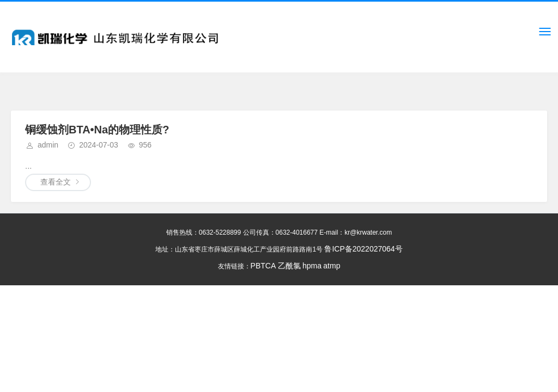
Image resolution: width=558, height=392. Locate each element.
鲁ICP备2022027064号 (363, 249)
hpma (312, 266)
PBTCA (263, 266)
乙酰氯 (289, 266)
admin (48, 145)
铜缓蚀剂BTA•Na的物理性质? (97, 130)
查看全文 (56, 182)
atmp (332, 266)
